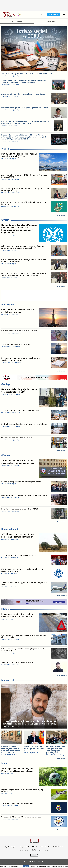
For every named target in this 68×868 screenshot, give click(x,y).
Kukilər (46, 850)
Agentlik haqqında (11, 847)
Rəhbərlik (35, 847)
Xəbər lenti (51, 21)
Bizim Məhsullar (45, 847)
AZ (42, 15)
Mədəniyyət (8, 680)
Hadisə (5, 609)
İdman (5, 763)
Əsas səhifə (17, 21)
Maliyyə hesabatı (24, 847)
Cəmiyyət (6, 384)
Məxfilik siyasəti (36, 850)
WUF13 (5, 149)
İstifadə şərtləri (24, 850)
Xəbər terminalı (53, 14)
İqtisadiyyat (8, 305)
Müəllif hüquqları (58, 847)
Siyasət (5, 220)
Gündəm (6, 455)
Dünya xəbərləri (10, 529)
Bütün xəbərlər (61, 215)
